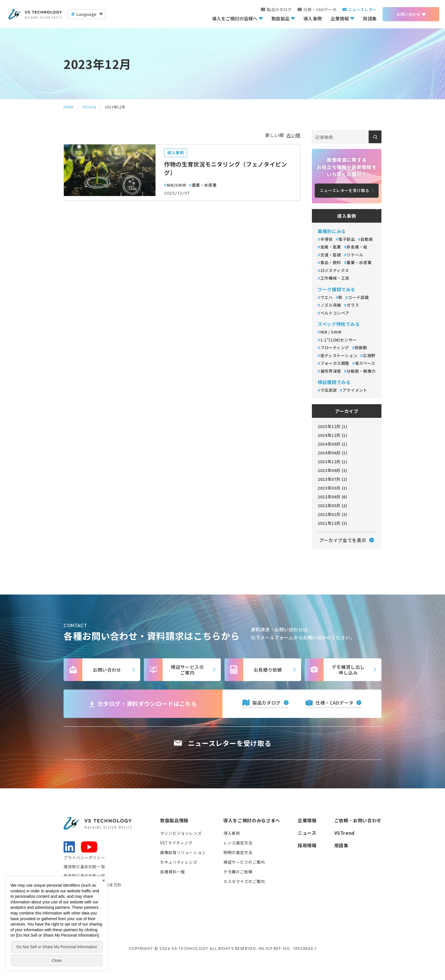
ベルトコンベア (335, 313)
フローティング (335, 347)
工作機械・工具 (335, 278)
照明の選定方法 (238, 852)
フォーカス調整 (335, 363)
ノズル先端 (331, 305)
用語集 (370, 18)
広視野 (369, 355)
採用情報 (307, 845)
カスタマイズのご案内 (244, 881)
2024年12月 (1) (332, 435)
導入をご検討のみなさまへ (252, 820)
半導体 (327, 239)
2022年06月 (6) (332, 497)
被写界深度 (331, 371)
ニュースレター (363, 9)
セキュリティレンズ (179, 862)
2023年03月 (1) (332, 488)
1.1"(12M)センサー (339, 340)
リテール (355, 255)
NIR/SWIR (177, 185)
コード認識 (358, 297)
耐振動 (361, 347)
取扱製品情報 (174, 820)
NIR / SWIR (331, 332)
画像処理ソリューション (183, 852)
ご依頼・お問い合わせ (358, 820)
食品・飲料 (331, 262)
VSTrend (345, 833)
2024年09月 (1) (332, 444)
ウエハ (327, 297)
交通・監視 (331, 255)
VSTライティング (176, 843)
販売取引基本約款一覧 (84, 876)
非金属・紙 (357, 247)
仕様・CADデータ (320, 9)
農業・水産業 (204, 185)
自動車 (367, 239)
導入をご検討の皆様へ (235, 18)
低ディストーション (339, 355)
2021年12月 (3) (332, 523)
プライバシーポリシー (84, 857)
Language (86, 14)
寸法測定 (329, 390)
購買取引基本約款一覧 (84, 867)
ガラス (353, 305)
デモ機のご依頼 (238, 872)
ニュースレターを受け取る (230, 743)
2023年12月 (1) (332, 461)
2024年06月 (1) (332, 453)
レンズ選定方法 (238, 843)
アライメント (355, 390)
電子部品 (347, 239)
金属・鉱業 (331, 247)
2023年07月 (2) (332, 479)
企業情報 (340, 18)
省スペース (365, 363)
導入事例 (313, 18)
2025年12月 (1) (332, 426)
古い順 (293, 135)
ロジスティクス (335, 270)
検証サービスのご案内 (244, 862)
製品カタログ (279, 9)
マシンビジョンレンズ (181, 833)
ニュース (307, 833)
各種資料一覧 (173, 872)
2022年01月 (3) (332, 514)
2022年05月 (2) (332, 505)
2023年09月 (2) (332, 470)
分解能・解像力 (361, 371)
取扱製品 (280, 18)
